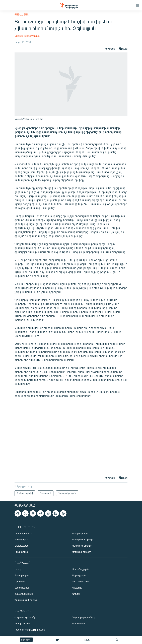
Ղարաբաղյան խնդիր (26, 600)
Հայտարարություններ (84, 617)
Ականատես (79, 623)
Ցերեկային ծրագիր (82, 546)
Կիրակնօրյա (21, 552)
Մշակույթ (77, 588)
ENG (87, 640)
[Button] (110, 49)
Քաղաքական (22, 575)
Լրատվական (21, 546)
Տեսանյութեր (21, 539)
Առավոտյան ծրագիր (83, 539)
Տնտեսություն (22, 588)
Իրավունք (20, 581)
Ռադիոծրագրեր (81, 533)
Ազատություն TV (23, 533)
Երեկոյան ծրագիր (82, 552)
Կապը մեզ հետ (22, 623)
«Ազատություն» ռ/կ (25, 617)
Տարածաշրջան (81, 569)
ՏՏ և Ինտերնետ (81, 581)
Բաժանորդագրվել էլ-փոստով (30, 630)
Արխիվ (76, 594)
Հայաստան (22, 14)
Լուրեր (18, 569)
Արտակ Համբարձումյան (27, 36)
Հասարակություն (24, 594)
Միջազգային (79, 575)
